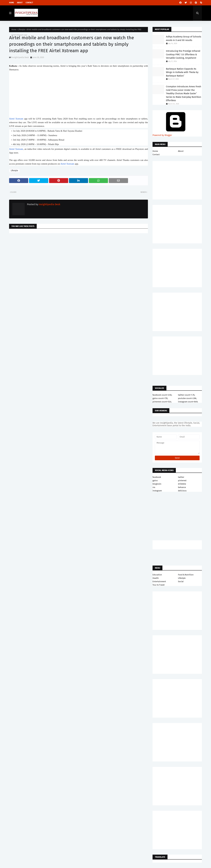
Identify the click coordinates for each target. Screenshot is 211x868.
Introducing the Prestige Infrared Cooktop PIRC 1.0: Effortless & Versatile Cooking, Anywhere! (183, 54)
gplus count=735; (160, 398)
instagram (157, 491)
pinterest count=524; (162, 402)
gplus (155, 480)
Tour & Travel (159, 585)
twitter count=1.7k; (186, 395)
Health (156, 578)
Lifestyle (22, 30)
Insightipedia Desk (20, 57)
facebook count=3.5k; (162, 395)
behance (182, 487)
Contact (29, 3)
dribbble (182, 484)
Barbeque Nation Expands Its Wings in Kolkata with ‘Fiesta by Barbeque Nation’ (182, 72)
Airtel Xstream (16, 119)
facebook (157, 477)
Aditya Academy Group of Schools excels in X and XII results (184, 38)
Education (157, 575)
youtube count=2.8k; (187, 398)
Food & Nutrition (186, 575)
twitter (181, 477)
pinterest (182, 480)
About (20, 3)
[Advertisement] (79, 260)
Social (181, 581)
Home (11, 3)
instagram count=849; (188, 402)
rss (154, 487)
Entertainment (159, 581)
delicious (182, 491)
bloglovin (157, 484)
